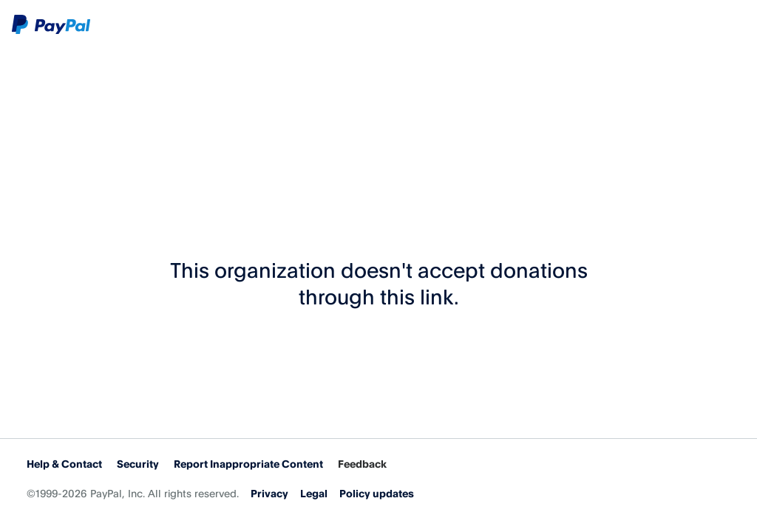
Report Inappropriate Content (248, 464)
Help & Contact (64, 464)
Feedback (362, 464)
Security (138, 464)
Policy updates (377, 493)
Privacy (269, 493)
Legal (314, 493)
